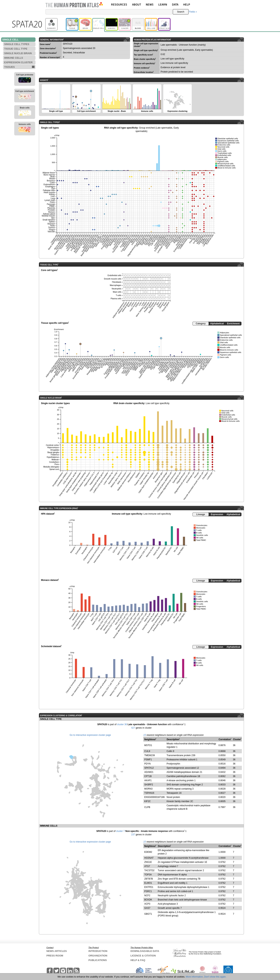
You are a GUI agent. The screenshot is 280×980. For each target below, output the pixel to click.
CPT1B (148, 776)
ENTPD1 (149, 887)
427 (133, 728)
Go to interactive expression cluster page (90, 735)
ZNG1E (148, 862)
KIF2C (147, 801)
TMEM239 (149, 755)
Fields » (193, 12)
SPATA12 (149, 768)
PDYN (147, 764)
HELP (187, 4)
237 (133, 835)
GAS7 (147, 908)
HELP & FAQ (138, 960)
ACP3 (147, 904)
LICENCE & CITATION (143, 956)
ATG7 (147, 866)
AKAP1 (148, 780)
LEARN (163, 4)
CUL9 (147, 751)
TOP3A (148, 875)
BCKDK (148, 900)
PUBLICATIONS (98, 960)
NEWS (150, 4)
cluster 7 (120, 831)
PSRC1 (148, 891)
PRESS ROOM (55, 956)
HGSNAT (149, 858)
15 (145, 735)
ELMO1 (148, 883)
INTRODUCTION (98, 951)
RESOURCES (119, 4)
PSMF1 (148, 760)
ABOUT (137, 4)
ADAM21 (149, 772)
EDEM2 (148, 852)
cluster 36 (122, 724)
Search (181, 12)
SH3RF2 (149, 785)
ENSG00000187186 (154, 797)
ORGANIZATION (98, 956)
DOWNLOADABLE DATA (145, 951)
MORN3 (148, 789)
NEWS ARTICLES (57, 951)
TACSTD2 (149, 870)
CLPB (147, 807)
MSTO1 (148, 745)
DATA (175, 4)
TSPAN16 (149, 793)
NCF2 (147, 896)
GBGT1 (148, 914)
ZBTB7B (149, 879)
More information (194, 977)
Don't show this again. (215, 977)
